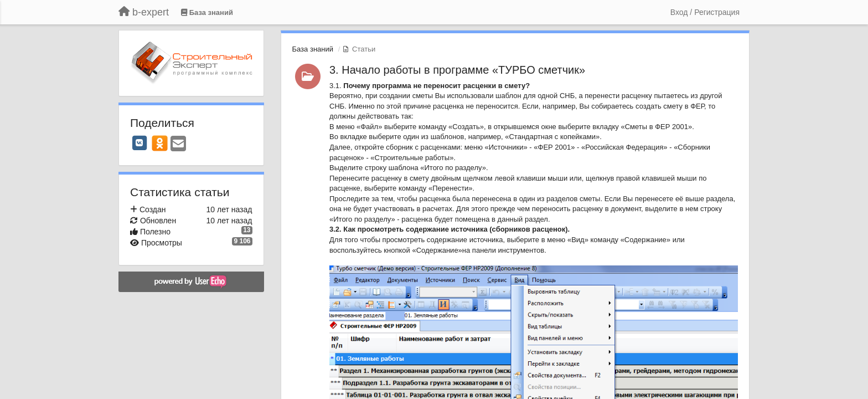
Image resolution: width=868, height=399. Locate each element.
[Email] (178, 144)
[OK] (160, 143)
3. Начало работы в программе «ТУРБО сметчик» (457, 70)
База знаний (313, 49)
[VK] (139, 143)
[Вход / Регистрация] (705, 12)
